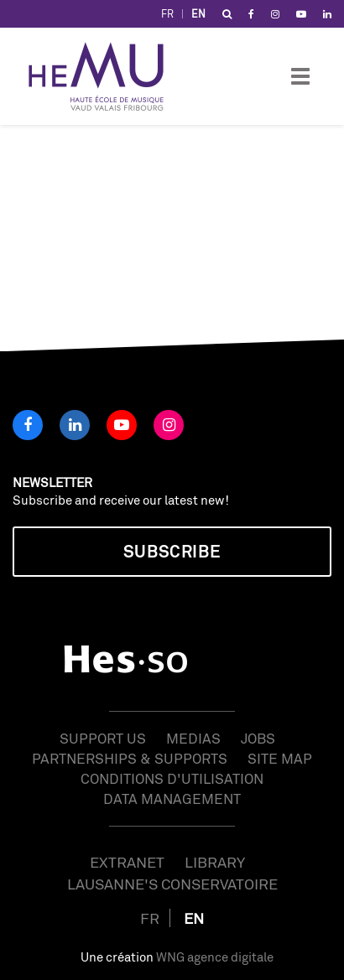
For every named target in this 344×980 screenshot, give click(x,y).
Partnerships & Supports (130, 758)
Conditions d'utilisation (172, 778)
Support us (103, 738)
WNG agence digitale (215, 957)
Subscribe (172, 551)
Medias (193, 738)
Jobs (258, 738)
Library (215, 862)
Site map (280, 758)
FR (167, 14)
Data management (172, 799)
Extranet (127, 862)
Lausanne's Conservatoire (172, 884)
